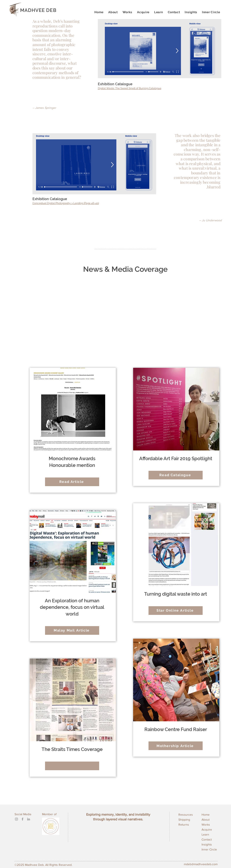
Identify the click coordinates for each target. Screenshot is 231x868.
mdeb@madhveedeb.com (201, 864)
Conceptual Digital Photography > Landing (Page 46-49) (66, 203)
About (206, 820)
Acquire (207, 829)
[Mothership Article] (176, 746)
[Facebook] (23, 819)
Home (206, 815)
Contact (207, 839)
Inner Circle (209, 849)
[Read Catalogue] (176, 475)
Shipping (184, 820)
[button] (159, 12)
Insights (207, 844)
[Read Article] (72, 482)
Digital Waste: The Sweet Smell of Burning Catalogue (130, 88)
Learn (205, 834)
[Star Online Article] (176, 611)
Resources (186, 815)
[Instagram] (16, 819)
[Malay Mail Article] (72, 630)
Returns (184, 825)
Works (206, 825)
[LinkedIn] (29, 819)
